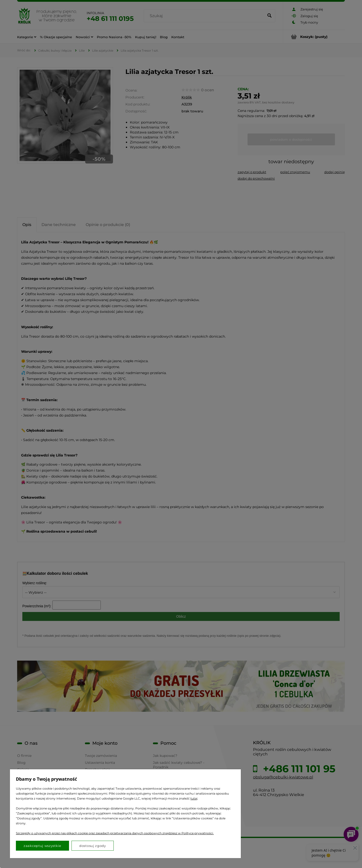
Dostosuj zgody (93, 846)
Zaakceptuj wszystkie (42, 846)
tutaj (194, 798)
